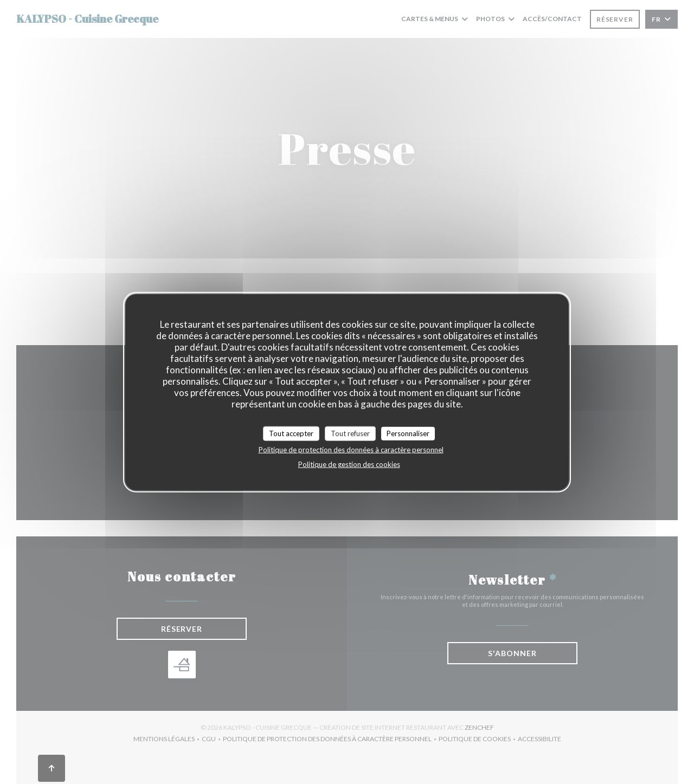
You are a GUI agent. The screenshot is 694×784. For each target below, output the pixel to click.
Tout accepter (291, 433)
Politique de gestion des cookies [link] (349, 464)
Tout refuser (350, 433)
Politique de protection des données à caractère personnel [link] (351, 450)
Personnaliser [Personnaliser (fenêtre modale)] (408, 433)
